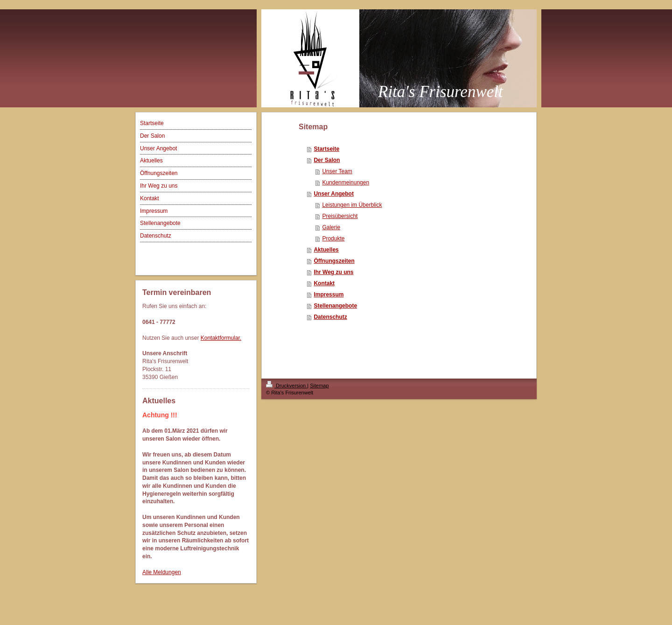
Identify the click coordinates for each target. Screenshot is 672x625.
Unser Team (337, 171)
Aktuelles (326, 250)
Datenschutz (330, 317)
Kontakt (324, 283)
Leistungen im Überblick (352, 205)
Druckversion (287, 386)
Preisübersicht (340, 216)
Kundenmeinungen (346, 183)
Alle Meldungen (162, 572)
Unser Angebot (334, 194)
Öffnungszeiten (334, 261)
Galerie (331, 227)
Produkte (333, 239)
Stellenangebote (335, 306)
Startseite (326, 149)
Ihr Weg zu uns (333, 272)
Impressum (329, 295)
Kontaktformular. (221, 338)
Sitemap (319, 386)
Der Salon (327, 160)
